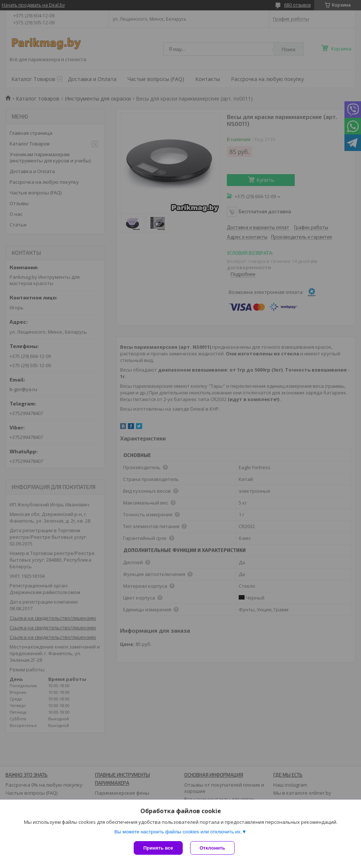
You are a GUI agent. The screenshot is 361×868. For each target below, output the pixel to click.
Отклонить (212, 848)
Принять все (158, 848)
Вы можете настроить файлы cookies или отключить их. (178, 832)
